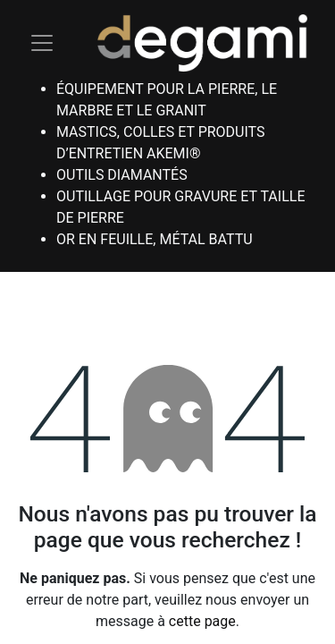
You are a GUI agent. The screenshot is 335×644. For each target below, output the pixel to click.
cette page (202, 621)
